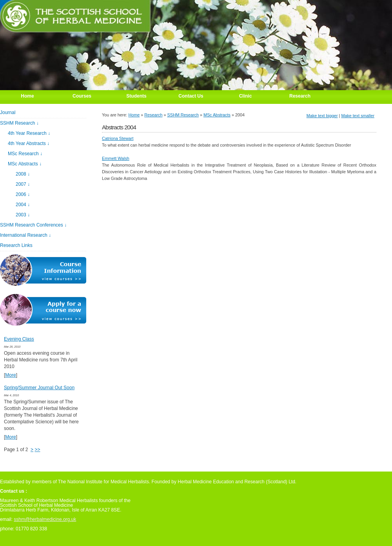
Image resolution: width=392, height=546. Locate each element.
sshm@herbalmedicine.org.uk (45, 519)
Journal (8, 112)
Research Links (16, 245)
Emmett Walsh (116, 158)
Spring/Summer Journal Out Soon (39, 388)
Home (134, 115)
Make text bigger (322, 116)
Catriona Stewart (118, 138)
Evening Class (19, 339)
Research (153, 115)
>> (37, 450)
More (10, 375)
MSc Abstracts (217, 115)
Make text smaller (358, 116)
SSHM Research (183, 115)
